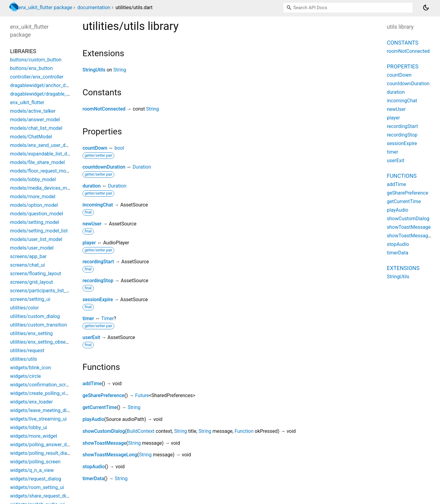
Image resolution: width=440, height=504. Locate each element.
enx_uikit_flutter (27, 102)
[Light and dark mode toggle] (426, 8)
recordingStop (98, 281)
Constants (403, 43)
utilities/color (24, 308)
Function (244, 431)
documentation (94, 7)
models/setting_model (35, 222)
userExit (91, 337)
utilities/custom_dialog (35, 316)
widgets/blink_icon (31, 368)
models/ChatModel (31, 137)
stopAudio (94, 467)
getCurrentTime (100, 407)
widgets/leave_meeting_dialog (43, 410)
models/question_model (37, 214)
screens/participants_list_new (43, 291)
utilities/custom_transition (38, 325)
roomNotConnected (104, 109)
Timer (107, 318)
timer (88, 318)
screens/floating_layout (36, 274)
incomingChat (98, 205)
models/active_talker (33, 111)
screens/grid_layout (31, 282)
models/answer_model (35, 120)
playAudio (93, 419)
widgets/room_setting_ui (37, 487)
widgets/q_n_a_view (32, 470)
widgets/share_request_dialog (43, 496)
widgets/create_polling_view (41, 393)
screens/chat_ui (28, 265)
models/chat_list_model (36, 128)
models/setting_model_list (39, 231)
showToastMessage (104, 443)
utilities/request (27, 351)
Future (142, 395)
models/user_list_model (36, 239)
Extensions (403, 268)
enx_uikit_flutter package (45, 7)
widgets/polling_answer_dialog (44, 445)
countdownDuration (104, 167)
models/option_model (34, 205)
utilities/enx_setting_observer (42, 342)
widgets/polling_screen (35, 462)
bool (119, 148)
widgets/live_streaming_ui (38, 419)
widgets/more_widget (34, 436)
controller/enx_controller (37, 77)
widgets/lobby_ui (29, 427)
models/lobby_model (33, 179)
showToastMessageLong (110, 455)
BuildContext (141, 431)
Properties (403, 66)
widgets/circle (26, 376)
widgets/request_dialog (36, 479)
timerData (93, 478)
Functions (402, 176)
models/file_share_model (37, 162)
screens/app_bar (28, 256)
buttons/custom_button (36, 60)
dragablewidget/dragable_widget (46, 94)
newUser (92, 224)
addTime (92, 383)
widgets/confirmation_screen (42, 385)
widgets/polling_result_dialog (42, 453)
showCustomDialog (104, 431)
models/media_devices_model (43, 188)
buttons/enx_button (31, 68)
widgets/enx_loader (31, 402)
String (120, 70)
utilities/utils (24, 359)
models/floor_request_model (41, 171)
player (89, 243)
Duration (142, 167)
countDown (95, 148)
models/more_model (33, 197)
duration (92, 186)
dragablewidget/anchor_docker (44, 85)
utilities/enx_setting (31, 333)
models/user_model (32, 248)
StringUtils (94, 70)
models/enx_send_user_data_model (49, 145)
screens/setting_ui (30, 299)
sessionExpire (98, 299)
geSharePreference (103, 395)
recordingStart (98, 262)
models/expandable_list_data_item (48, 154)
